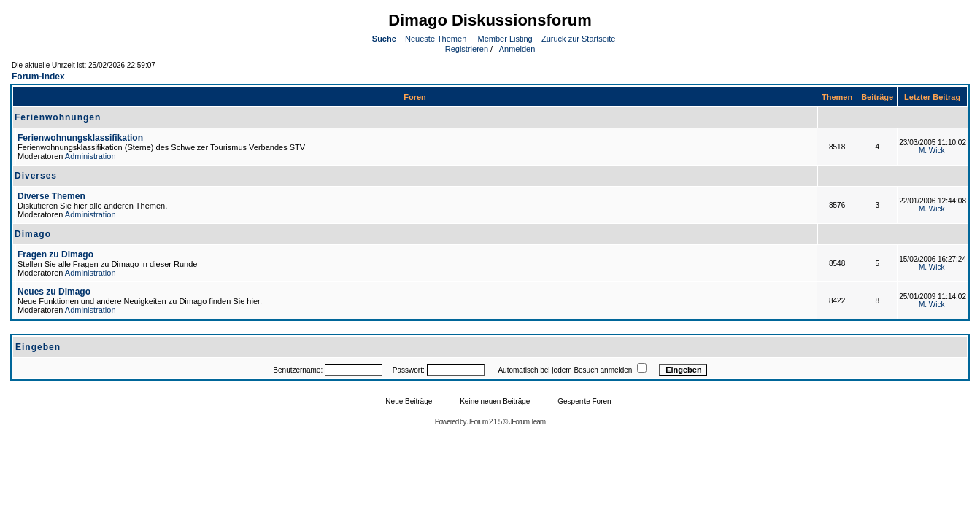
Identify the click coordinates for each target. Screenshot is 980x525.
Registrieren (466, 49)
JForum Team (527, 422)
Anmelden (516, 49)
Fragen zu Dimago (55, 254)
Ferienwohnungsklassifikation (80, 138)
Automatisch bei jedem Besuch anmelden (565, 370)
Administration (90, 156)
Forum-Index (38, 77)
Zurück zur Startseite (578, 39)
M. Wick (932, 151)
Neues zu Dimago (54, 292)
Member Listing (505, 39)
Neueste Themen (436, 39)
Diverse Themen (51, 196)
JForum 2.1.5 (485, 422)
